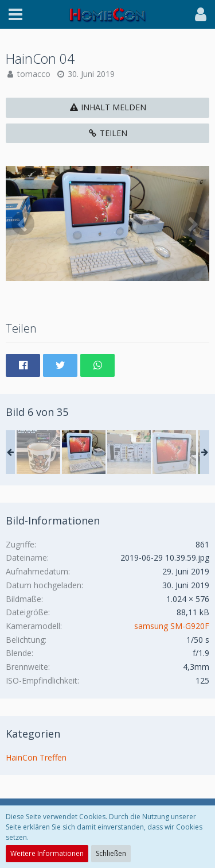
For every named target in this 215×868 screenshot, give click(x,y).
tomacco (34, 74)
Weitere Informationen (47, 853)
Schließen (111, 853)
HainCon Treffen (36, 757)
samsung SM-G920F (172, 626)
